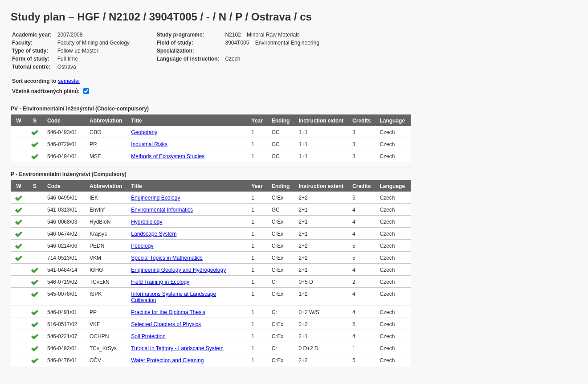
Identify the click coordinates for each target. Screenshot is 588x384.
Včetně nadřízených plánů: (46, 91)
